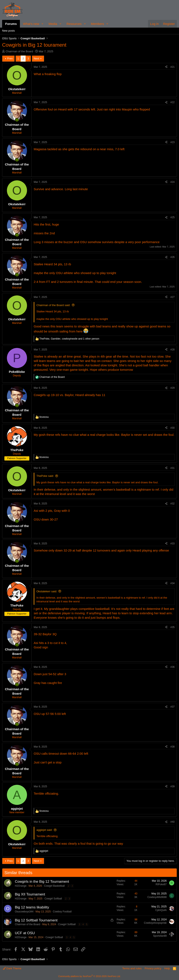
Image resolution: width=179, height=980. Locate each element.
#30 (173, 428)
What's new (31, 24)
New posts (8, 31)
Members (97, 24)
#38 (173, 747)
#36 (173, 667)
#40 (173, 822)
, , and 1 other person (69, 339)
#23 (173, 142)
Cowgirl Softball (53, 899)
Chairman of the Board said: (53, 305)
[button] (42, 24)
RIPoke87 (161, 884)
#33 (173, 544)
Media (53, 24)
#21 (173, 67)
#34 (173, 583)
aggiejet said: (44, 830)
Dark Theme (12, 968)
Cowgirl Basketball (54, 886)
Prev (10, 58)
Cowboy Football (62, 912)
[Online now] (17, 120)
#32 (173, 504)
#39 (173, 786)
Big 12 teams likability (32, 907)
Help (167, 968)
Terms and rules (132, 968)
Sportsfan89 (160, 936)
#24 (173, 182)
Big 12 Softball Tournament (36, 920)
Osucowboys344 (24, 912)
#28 (173, 350)
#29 (173, 388)
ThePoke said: (45, 476)
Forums (11, 24)
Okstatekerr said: (47, 591)
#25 (173, 217)
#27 (173, 297)
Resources (74, 24)
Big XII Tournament (30, 894)
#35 (173, 627)
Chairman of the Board (19, 51)
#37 (173, 707)
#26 (173, 257)
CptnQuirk (161, 910)
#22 (173, 102)
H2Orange (21, 886)
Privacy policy (153, 968)
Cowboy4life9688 (157, 897)
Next (37, 58)
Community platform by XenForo (90, 976)
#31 (173, 468)
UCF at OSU (25, 933)
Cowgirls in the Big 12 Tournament (42, 882)
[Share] (166, 67)
